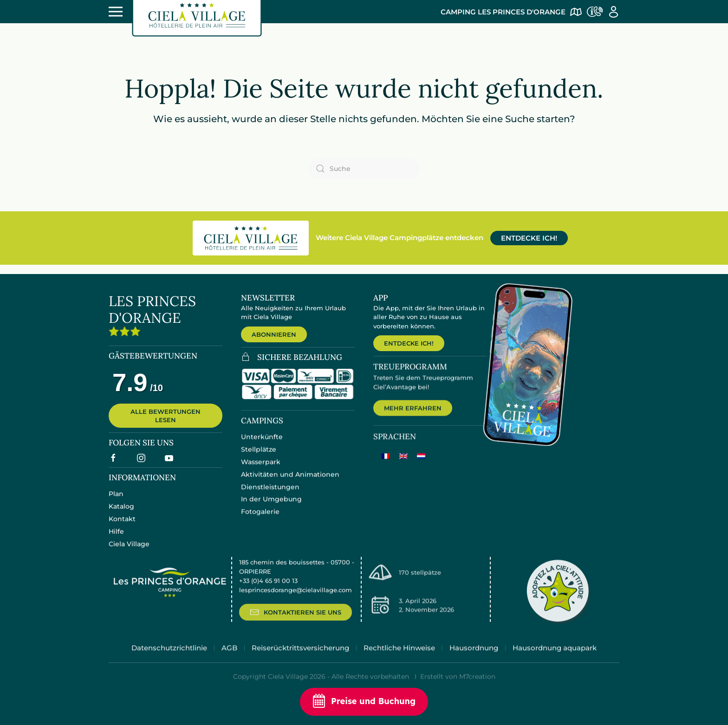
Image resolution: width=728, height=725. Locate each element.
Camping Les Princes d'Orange (503, 12)
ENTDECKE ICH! (529, 238)
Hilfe (116, 538)
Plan (116, 500)
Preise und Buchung (364, 702)
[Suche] (364, 169)
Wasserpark (261, 469)
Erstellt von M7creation (458, 687)
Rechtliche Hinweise (399, 658)
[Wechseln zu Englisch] (403, 465)
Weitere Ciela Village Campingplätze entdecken (400, 238)
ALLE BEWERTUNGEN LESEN (166, 420)
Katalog (121, 513)
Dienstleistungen (270, 494)
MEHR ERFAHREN (413, 417)
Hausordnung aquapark (555, 658)
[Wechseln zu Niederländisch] (421, 465)
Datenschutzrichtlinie (169, 658)
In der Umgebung (271, 506)
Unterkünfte (262, 444)
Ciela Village (129, 550)
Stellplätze (259, 457)
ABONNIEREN (274, 334)
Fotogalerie (260, 519)
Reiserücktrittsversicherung (300, 658)
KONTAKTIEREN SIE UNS (296, 622)
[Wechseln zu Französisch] (386, 465)
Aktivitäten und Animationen (290, 482)
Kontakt (122, 525)
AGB (229, 658)
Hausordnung (474, 658)
